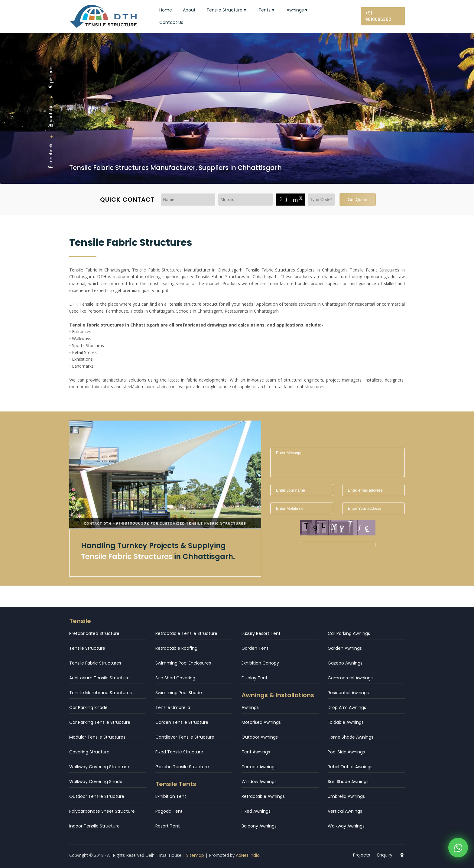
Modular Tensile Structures (97, 737)
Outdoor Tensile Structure (97, 796)
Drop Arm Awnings (347, 707)
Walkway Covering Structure (99, 767)
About (189, 10)
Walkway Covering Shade (96, 782)
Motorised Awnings (261, 722)
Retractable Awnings (263, 796)
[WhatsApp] (458, 849)
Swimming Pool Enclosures (183, 663)
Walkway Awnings (346, 826)
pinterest (51, 76)
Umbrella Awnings (346, 796)
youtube (51, 116)
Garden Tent (255, 648)
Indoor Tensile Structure (94, 826)
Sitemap (195, 855)
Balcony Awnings (259, 826)
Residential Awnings (348, 693)
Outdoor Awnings (260, 737)
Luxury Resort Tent (261, 633)
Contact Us (171, 22)
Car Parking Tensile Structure (100, 722)
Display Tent (255, 678)
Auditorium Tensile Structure (99, 678)
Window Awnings (259, 782)
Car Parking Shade (88, 707)
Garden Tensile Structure (182, 722)
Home (166, 10)
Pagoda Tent (169, 811)
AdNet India (248, 855)
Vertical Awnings (345, 811)
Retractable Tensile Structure (186, 633)
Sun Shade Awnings (348, 782)
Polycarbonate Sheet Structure (102, 811)
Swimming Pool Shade (179, 693)
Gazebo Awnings (345, 663)
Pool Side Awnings (346, 752)
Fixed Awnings (256, 811)
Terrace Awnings (259, 767)
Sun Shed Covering (175, 678)
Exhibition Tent (171, 796)
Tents (267, 10)
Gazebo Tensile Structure (182, 767)
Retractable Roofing (176, 648)
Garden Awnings (345, 648)
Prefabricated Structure (94, 633)
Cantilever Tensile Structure (185, 737)
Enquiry (385, 855)
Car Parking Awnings (349, 633)
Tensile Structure (227, 10)
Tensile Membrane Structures (101, 693)
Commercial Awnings (350, 678)
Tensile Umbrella (173, 707)
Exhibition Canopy (260, 663)
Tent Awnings (256, 752)
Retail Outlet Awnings (350, 767)
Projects (362, 855)
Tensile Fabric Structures (95, 663)
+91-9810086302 (378, 16)
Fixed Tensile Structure (179, 752)
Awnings (298, 10)
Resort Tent (168, 826)
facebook (51, 156)
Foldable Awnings (346, 722)
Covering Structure (89, 752)
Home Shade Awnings (351, 737)
